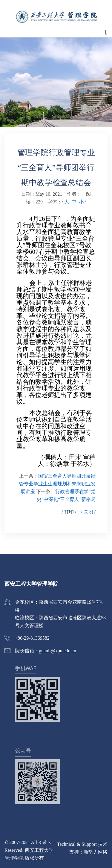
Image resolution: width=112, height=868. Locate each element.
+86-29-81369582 (32, 638)
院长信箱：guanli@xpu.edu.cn (46, 651)
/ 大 (65, 202)
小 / (82, 202)
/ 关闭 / (88, 512)
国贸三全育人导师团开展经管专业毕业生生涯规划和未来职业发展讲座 (57, 484)
